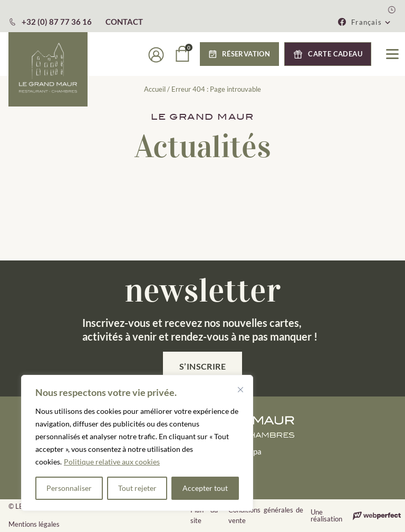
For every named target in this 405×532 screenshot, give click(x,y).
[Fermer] (240, 390)
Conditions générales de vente (266, 515)
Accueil (155, 89)
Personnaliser (69, 488)
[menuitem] (371, 22)
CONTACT (124, 22)
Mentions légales (34, 524)
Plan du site (204, 515)
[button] (239, 54)
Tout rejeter (137, 488)
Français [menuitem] (367, 22)
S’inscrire (203, 366)
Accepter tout (205, 488)
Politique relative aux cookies (112, 462)
